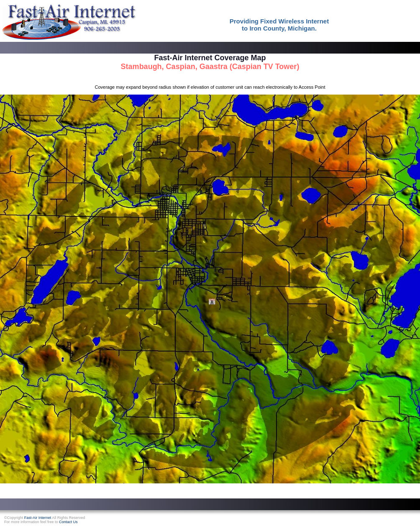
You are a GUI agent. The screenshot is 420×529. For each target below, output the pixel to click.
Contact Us (68, 522)
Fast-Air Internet (38, 518)
